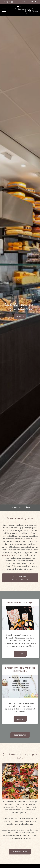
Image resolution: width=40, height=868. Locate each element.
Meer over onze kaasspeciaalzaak (20, 578)
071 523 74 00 (7, 2)
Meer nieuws (20, 735)
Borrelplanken (20, 852)
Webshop (35, 2)
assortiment (8, 555)
